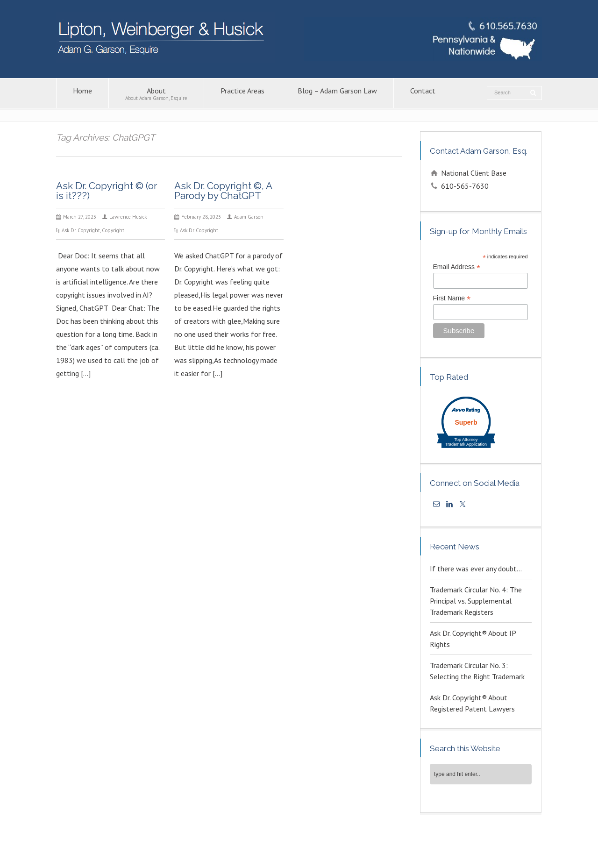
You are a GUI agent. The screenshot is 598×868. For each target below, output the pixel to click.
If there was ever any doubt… (476, 569)
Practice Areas (242, 94)
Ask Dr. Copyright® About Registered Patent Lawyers (472, 703)
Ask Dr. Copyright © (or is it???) (107, 191)
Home (82, 94)
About (156, 94)
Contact (423, 94)
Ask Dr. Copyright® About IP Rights (473, 639)
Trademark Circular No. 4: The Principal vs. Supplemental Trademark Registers (476, 601)
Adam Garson (249, 217)
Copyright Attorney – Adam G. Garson (318, 838)
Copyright (113, 230)
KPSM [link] (457, 848)
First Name (452, 298)
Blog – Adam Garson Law (337, 94)
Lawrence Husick (128, 217)
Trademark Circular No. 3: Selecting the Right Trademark (477, 671)
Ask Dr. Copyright (81, 230)
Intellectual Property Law (232, 838)
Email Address (457, 267)
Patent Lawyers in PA (399, 838)
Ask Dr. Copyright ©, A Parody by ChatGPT (223, 191)
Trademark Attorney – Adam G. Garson (481, 838)
